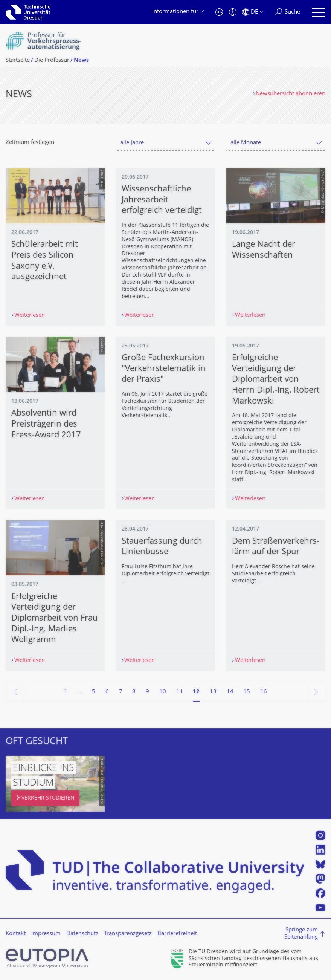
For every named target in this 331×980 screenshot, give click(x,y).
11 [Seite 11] (180, 692)
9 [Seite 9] (147, 692)
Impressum (46, 934)
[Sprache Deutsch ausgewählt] (252, 12)
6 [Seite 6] (107, 692)
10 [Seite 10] (163, 692)
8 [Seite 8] (134, 692)
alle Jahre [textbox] (132, 143)
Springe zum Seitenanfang (301, 934)
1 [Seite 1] (66, 692)
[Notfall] (219, 12)
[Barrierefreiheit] (233, 12)
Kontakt (16, 934)
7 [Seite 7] (121, 692)
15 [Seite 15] (247, 692)
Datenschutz (82, 934)
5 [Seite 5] (94, 692)
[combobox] (165, 143)
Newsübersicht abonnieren (291, 94)
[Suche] (287, 12)
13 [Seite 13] (213, 692)
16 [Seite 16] (264, 692)
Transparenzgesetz (128, 934)
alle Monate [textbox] (246, 143)
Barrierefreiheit (177, 934)
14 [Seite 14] (230, 692)
